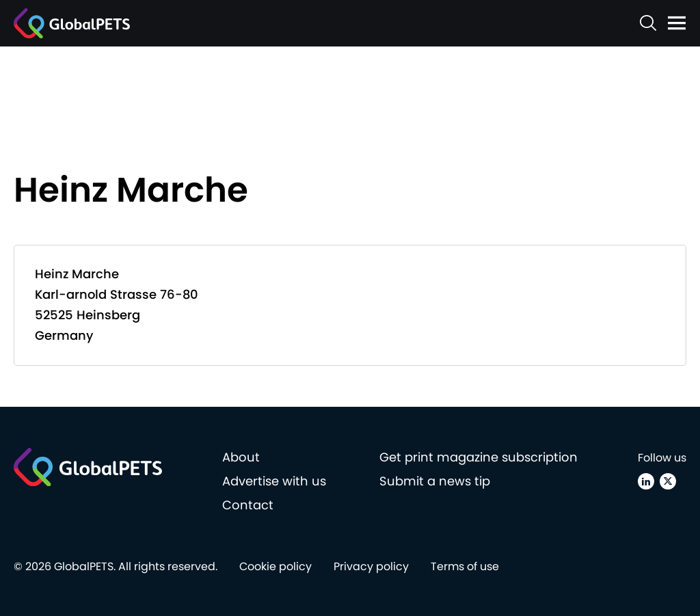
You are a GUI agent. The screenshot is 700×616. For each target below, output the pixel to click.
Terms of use (465, 566)
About (241, 457)
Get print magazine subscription (479, 457)
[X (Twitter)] (668, 481)
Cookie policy (275, 566)
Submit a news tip (435, 481)
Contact (248, 505)
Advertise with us (274, 481)
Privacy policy (371, 566)
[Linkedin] (646, 481)
